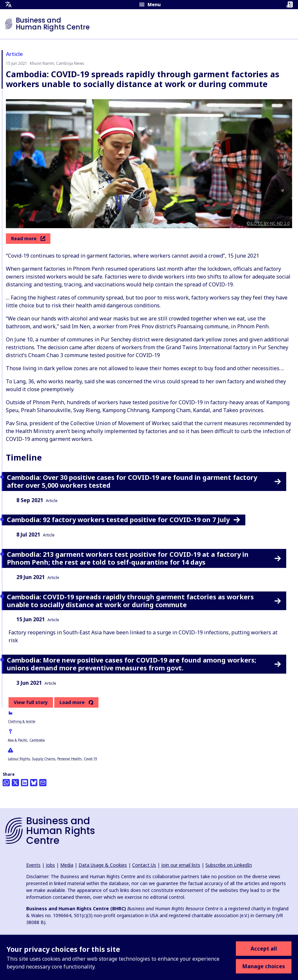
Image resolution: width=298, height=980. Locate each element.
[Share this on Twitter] (15, 783)
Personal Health (69, 759)
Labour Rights (19, 759)
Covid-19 (90, 759)
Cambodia (37, 740)
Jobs (50, 865)
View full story (31, 702)
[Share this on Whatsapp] (6, 783)
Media (67, 865)
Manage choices (264, 966)
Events (33, 865)
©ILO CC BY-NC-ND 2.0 (268, 223)
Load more (72, 702)
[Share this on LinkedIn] (25, 783)
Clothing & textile (22, 721)
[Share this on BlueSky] (34, 783)
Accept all (264, 949)
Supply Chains (44, 759)
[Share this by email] (43, 783)
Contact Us (144, 865)
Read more (28, 238)
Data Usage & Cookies (103, 865)
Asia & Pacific (18, 740)
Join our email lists (181, 865)
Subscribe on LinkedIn (229, 865)
